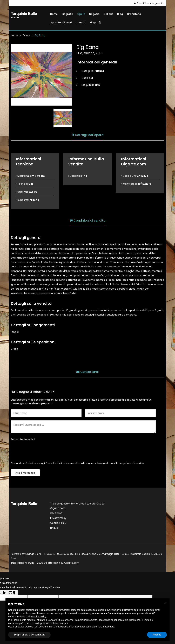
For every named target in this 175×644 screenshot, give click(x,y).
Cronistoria (134, 14)
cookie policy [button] (39, 617)
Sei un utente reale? (23, 439)
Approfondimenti (61, 23)
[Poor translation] (12, 592)
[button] (165, 603)
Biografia (67, 14)
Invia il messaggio (25, 473)
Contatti (81, 23)
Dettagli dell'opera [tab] (87, 135)
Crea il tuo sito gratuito (149, 3)
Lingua (96, 23)
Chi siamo (56, 513)
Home (54, 14)
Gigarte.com (72, 563)
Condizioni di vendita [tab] (88, 220)
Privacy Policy (58, 518)
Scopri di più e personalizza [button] (29, 635)
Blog (120, 14)
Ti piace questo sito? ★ (77, 506)
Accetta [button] (157, 635)
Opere (81, 14)
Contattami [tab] (87, 372)
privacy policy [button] (112, 610)
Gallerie (108, 14)
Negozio (94, 14)
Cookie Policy (58, 523)
